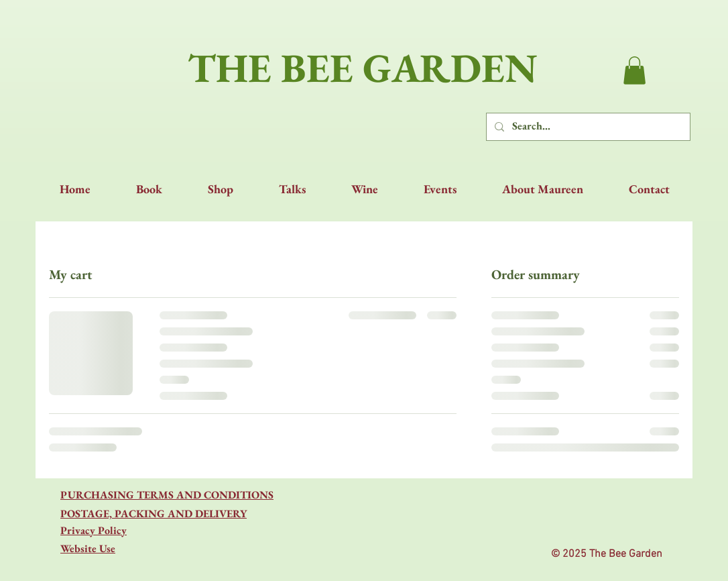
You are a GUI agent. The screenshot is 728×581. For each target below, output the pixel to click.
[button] (634, 70)
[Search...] (587, 127)
